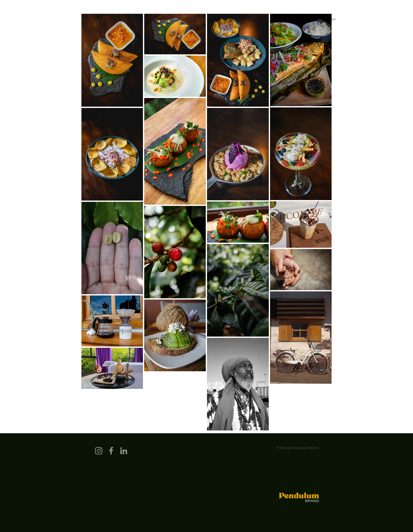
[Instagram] (99, 451)
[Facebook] (111, 451)
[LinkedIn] (124, 451)
